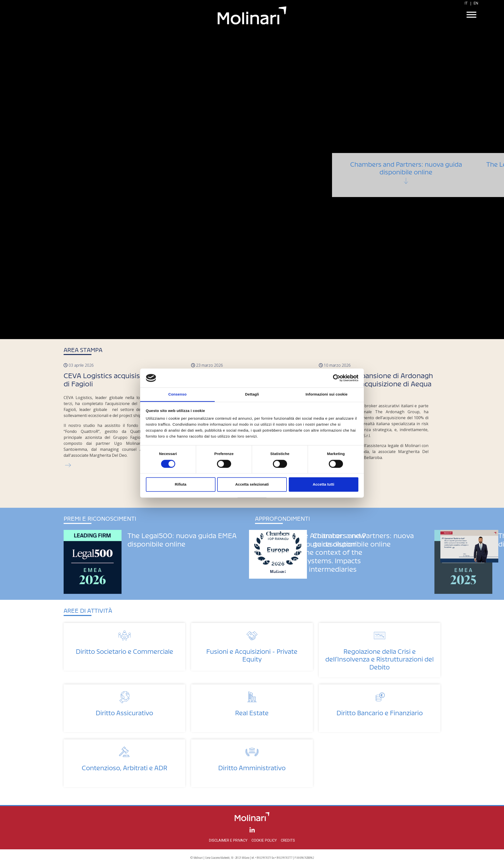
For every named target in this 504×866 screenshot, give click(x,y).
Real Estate (252, 711)
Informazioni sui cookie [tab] (327, 394)
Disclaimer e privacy (228, 841)
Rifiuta (181, 484)
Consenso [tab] (177, 394)
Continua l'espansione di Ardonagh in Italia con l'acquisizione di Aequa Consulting (376, 382)
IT (466, 3)
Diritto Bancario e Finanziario (380, 711)
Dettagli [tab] (252, 394)
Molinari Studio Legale (252, 15)
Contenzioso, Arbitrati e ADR (125, 766)
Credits (288, 841)
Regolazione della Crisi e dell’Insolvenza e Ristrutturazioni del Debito (379, 658)
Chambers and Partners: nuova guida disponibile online (406, 181)
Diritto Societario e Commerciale (125, 650)
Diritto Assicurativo (124, 711)
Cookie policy (264, 841)
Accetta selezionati (252, 484)
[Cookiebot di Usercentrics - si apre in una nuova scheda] (337, 378)
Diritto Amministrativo (252, 766)
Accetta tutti (323, 484)
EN (476, 3)
